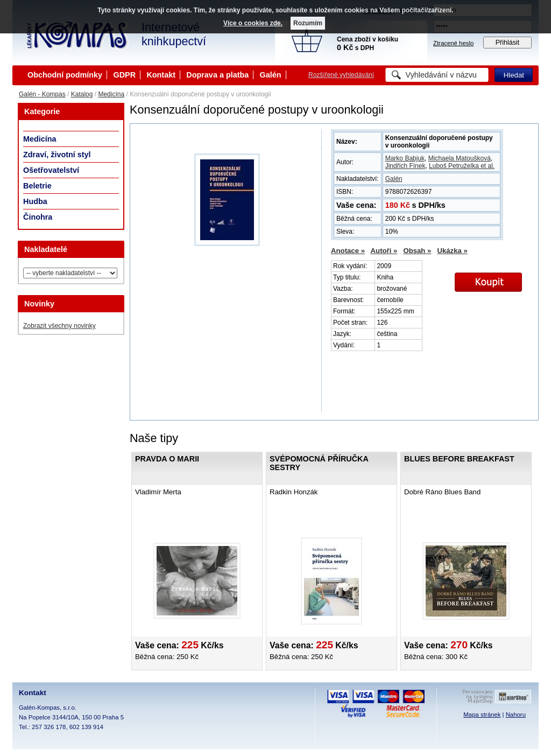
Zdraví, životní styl (57, 155)
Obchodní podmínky (65, 75)
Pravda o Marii (167, 459)
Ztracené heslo (453, 43)
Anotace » (348, 251)
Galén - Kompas (42, 94)
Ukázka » (452, 251)
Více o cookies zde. (253, 23)
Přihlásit (508, 43)
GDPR (124, 75)
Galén (271, 75)
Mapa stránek (482, 715)
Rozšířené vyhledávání (341, 75)
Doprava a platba (217, 75)
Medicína (111, 94)
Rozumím (308, 23)
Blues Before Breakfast (459, 459)
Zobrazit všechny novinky (59, 326)
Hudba (35, 201)
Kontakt (161, 75)
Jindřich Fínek (405, 166)
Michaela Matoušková (460, 158)
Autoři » (384, 251)
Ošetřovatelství (51, 170)
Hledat (514, 75)
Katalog (82, 94)
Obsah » (417, 251)
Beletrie (37, 186)
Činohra (38, 217)
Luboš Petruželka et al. (462, 166)
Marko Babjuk (405, 158)
